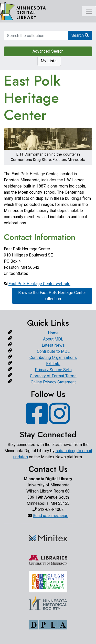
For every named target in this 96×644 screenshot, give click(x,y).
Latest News (53, 345)
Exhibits (53, 364)
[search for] (36, 36)
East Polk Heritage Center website (39, 284)
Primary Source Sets (53, 370)
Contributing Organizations (53, 358)
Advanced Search (48, 51)
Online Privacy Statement (53, 382)
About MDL (53, 339)
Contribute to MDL (53, 351)
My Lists (49, 61)
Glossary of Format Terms (53, 376)
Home (53, 333)
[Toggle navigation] (89, 11)
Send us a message (51, 516)
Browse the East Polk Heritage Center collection (52, 296)
